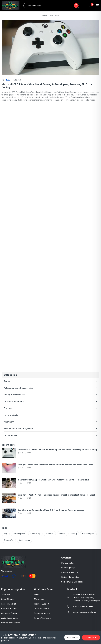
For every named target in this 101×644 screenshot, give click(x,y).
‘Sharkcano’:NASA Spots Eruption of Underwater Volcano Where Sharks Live (53, 480)
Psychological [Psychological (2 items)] (88, 534)
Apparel (7, 381)
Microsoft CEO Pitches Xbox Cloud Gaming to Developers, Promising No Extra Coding (57, 450)
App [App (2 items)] (6, 534)
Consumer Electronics (14, 401)
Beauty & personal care (15, 395)
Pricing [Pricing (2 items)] (74, 534)
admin (7, 80)
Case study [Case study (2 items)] (35, 534)
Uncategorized (11, 435)
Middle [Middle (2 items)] (62, 534)
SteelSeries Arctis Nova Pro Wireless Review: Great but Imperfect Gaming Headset (56, 495)
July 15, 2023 (16, 80)
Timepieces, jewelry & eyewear (18, 428)
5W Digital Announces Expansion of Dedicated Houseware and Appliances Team (55, 465)
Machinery (9, 422)
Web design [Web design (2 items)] (24, 540)
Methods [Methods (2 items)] (50, 534)
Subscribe (91, 637)
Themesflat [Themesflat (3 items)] (9, 540)
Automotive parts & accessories (19, 388)
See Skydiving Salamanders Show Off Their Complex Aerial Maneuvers (51, 510)
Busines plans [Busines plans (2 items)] (19, 534)
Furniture (8, 408)
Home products (11, 415)
